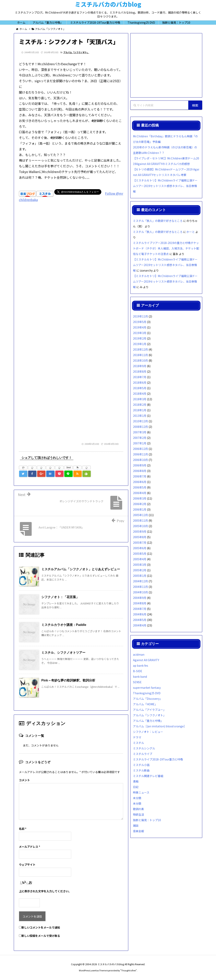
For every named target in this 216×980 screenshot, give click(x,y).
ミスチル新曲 (141, 770)
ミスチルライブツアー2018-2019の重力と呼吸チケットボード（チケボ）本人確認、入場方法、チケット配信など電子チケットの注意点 (166, 248)
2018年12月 (140, 349)
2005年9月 (140, 531)
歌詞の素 (138, 809)
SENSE (137, 682)
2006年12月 (140, 449)
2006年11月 (140, 454)
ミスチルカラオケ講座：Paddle (64, 625)
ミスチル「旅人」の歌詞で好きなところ (158, 221)
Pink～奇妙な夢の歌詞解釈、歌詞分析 (68, 680)
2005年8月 (140, 537)
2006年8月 (140, 471)
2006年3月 (140, 498)
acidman (139, 654)
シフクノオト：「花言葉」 (60, 597)
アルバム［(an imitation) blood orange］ (160, 726)
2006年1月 (140, 509)
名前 (23, 829)
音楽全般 (138, 831)
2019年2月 (140, 338)
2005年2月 (140, 570)
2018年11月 (140, 355)
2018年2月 (140, 405)
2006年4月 (140, 493)
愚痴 (136, 781)
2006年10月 (140, 460)
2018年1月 (140, 410)
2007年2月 (140, 438)
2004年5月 (140, 620)
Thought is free (128, 970)
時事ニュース (141, 792)
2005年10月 (140, 526)
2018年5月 (140, 388)
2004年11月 (140, 587)
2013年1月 (140, 416)
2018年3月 (140, 399)
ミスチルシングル (144, 748)
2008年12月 (140, 427)
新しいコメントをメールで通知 (41, 927)
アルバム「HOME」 (145, 704)
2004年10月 (140, 592)
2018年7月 (140, 377)
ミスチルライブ (143, 754)
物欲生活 (138, 814)
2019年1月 (140, 344)
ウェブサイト (27, 865)
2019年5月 (140, 322)
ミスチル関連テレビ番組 (148, 776)
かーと (191, 232)
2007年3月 (140, 432)
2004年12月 (140, 581)
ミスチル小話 (141, 765)
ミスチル (138, 743)
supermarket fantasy (147, 688)
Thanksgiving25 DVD (147, 693)
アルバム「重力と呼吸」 (148, 721)
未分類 (137, 798)
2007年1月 (140, 443)
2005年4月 (140, 559)
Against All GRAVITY (146, 660)
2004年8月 (140, 603)
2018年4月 (140, 394)
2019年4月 (140, 327)
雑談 (136, 826)
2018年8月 (140, 371)
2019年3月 (140, 333)
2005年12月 (140, 515)
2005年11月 (140, 520)
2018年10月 (140, 360)
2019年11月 (140, 316)
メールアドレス (30, 847)
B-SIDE (138, 671)
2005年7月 (140, 543)
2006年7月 (140, 476)
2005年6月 (140, 548)
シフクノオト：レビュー (148, 732)
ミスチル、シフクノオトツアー (63, 653)
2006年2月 (140, 504)
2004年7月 (140, 609)
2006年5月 (140, 487)
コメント (24, 780)
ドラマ (137, 737)
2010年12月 (140, 421)
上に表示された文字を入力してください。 (45, 891)
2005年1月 (140, 576)
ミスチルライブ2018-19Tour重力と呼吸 (158, 759)
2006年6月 (140, 482)
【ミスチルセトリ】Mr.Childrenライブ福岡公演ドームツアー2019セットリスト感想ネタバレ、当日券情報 (165, 186)
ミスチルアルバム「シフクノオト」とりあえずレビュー (81, 569)
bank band (140, 677)
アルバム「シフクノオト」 (76, 52)
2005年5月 (140, 554)
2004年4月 (140, 625)
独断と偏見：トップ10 (147, 820)
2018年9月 (140, 366)
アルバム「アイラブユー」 (149, 710)
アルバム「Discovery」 (148, 699)
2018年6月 (140, 383)
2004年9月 (140, 598)
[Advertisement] (71, 258)
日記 (136, 787)
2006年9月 (140, 465)
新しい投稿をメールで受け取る (41, 936)
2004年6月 (140, 614)
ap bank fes (141, 665)
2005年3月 (140, 565)
